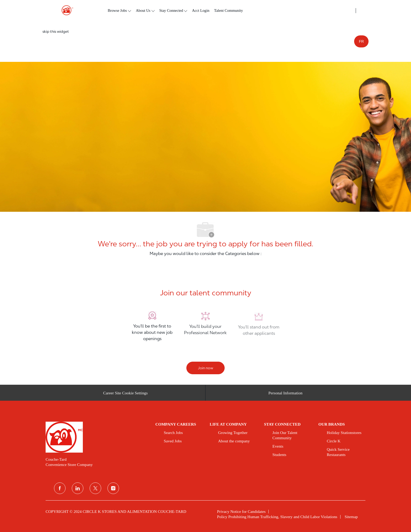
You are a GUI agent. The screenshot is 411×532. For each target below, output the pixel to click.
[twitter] (95, 488)
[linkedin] (78, 488)
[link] (97, 437)
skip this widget (56, 31)
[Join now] (206, 368)
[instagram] (113, 488)
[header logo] (65, 10)
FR (361, 41)
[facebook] (60, 488)
